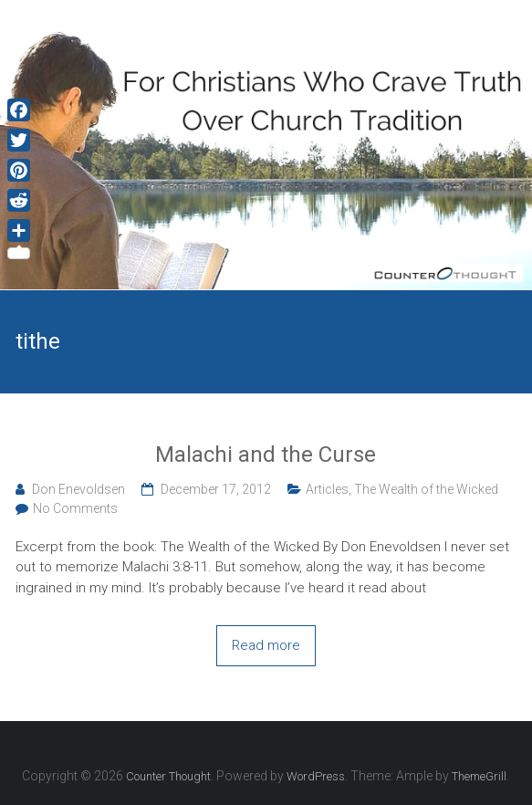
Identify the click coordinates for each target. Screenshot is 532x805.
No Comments (75, 508)
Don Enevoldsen (78, 489)
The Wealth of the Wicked (426, 489)
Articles (327, 489)
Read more (266, 645)
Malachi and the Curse (266, 455)
